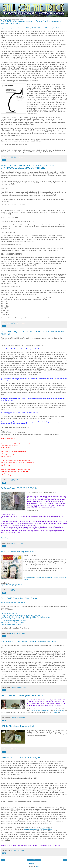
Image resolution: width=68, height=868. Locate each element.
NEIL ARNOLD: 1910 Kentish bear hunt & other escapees (29, 641)
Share (4, 160)
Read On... (4, 538)
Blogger (37, 866)
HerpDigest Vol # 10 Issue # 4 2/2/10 (12, 623)
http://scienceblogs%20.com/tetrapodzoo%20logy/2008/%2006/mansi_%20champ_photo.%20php (31, 28)
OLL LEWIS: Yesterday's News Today (19, 598)
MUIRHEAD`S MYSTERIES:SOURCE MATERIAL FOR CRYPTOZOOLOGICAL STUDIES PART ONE (27, 167)
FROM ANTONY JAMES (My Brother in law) (22, 696)
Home (34, 860)
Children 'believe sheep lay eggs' (11, 624)
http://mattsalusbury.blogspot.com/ (12, 585)
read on (57, 713)
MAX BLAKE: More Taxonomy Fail (17, 726)
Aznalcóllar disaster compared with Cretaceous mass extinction (20, 615)
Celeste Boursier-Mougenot (39, 711)
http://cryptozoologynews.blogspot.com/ (13, 603)
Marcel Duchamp (59, 711)
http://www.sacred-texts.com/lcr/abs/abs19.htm (37, 829)
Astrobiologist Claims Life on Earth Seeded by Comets (18, 619)
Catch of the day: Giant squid (10, 613)
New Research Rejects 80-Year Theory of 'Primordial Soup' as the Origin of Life (25, 617)
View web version (34, 863)
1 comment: (20, 543)
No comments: (21, 323)
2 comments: (21, 157)
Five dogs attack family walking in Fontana (14, 621)
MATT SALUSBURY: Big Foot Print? (18, 551)
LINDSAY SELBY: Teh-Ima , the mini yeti (20, 757)
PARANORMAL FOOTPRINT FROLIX (19, 488)
